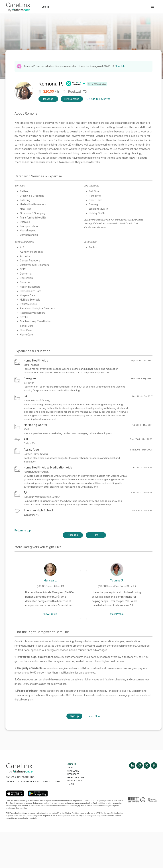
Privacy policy (75, 781)
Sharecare (73, 771)
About (71, 768)
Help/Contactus (76, 777)
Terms (71, 784)
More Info (120, 66)
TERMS (57, 782)
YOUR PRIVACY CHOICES (28, 782)
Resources (73, 774)
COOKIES (10, 782)
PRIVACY (47, 782)
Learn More (94, 716)
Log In (45, 7)
